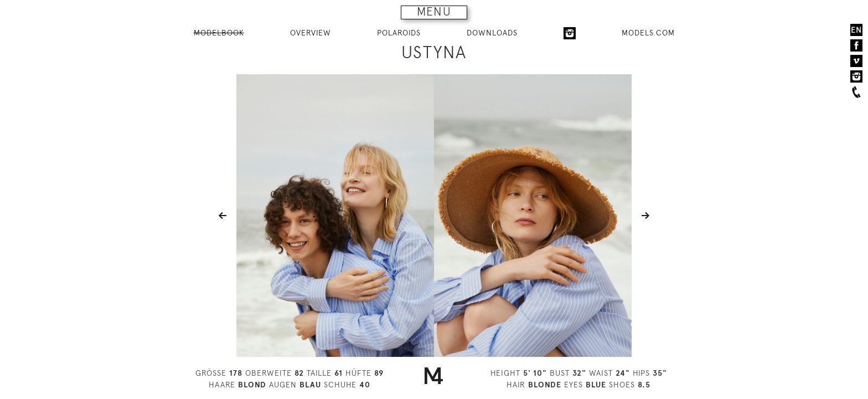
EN (856, 30)
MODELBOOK (219, 33)
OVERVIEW (311, 33)
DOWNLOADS (492, 33)
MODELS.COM (648, 33)
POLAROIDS (399, 33)
